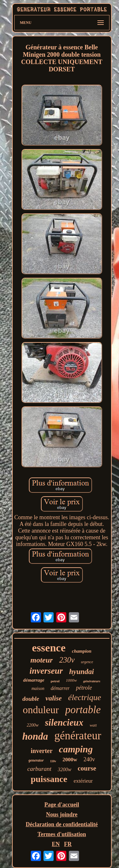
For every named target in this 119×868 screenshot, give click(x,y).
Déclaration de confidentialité (62, 824)
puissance (49, 779)
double (31, 699)
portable (83, 710)
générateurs (92, 681)
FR (68, 844)
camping (76, 749)
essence (49, 648)
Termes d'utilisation (62, 834)
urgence (87, 662)
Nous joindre (62, 814)
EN (56, 844)
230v (67, 660)
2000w (70, 760)
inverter (42, 751)
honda (35, 736)
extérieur (83, 781)
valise (53, 698)
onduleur (41, 710)
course (87, 768)
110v (53, 761)
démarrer (60, 688)
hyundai (82, 672)
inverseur (46, 671)
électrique (85, 697)
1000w (72, 680)
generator (36, 760)
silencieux (64, 722)
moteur (42, 660)
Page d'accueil (62, 805)
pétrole (84, 688)
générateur (78, 736)
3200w (65, 769)
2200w (33, 725)
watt (93, 725)
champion (82, 651)
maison (38, 689)
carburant (39, 769)
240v (89, 759)
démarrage (34, 680)
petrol (55, 681)
